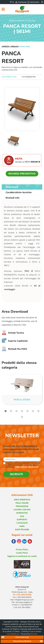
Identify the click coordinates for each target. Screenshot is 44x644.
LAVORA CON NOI (22, 510)
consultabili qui (13, 634)
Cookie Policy (22, 553)
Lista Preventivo (33, 2)
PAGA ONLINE (22, 503)
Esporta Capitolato (15, 341)
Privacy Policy (22, 550)
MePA (22, 526)
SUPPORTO (22, 520)
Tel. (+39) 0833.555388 (22, 595)
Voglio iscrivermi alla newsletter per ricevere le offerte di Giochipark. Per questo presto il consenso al (23, 465)
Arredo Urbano (10, 47)
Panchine (25, 47)
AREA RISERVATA (22, 500)
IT (11, 2)
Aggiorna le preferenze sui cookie (22, 556)
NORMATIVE (22, 513)
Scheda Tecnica (13, 333)
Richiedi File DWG (14, 349)
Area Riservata (21, 2)
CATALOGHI (22, 523)
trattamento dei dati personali (27, 467)
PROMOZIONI (22, 506)
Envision (34, 634)
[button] (6, 411)
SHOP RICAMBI (22, 530)
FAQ (22, 516)
